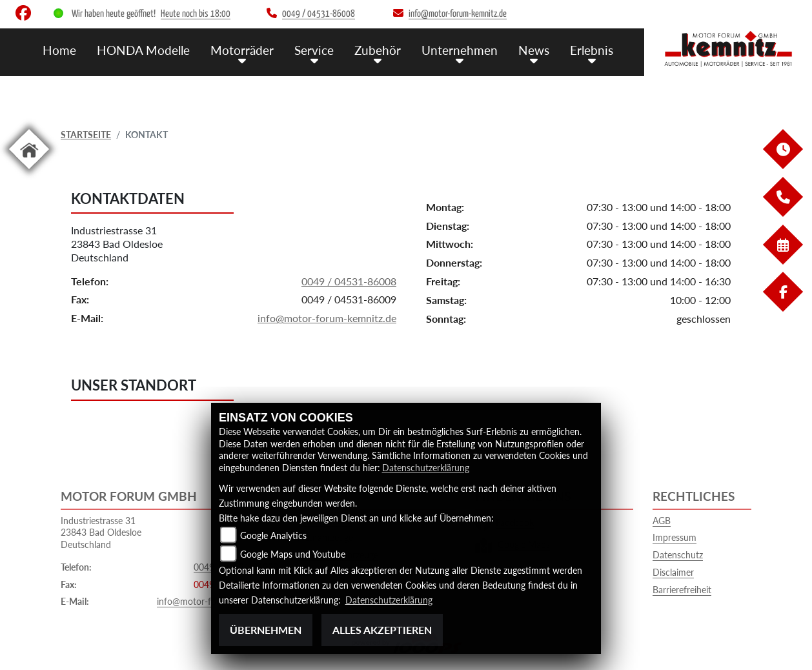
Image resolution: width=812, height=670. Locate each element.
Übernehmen (266, 630)
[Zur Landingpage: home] (29, 171)
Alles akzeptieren (382, 630)
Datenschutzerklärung (426, 468)
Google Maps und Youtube (293, 554)
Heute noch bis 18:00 (196, 14)
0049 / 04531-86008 (349, 281)
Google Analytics (273, 535)
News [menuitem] (534, 50)
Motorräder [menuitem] (242, 50)
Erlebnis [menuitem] (592, 50)
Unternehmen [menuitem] (460, 50)
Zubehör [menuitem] (378, 50)
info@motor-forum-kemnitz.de (327, 318)
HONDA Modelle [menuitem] (143, 50)
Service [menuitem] (314, 50)
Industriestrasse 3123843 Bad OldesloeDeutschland (117, 244)
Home (59, 50)
